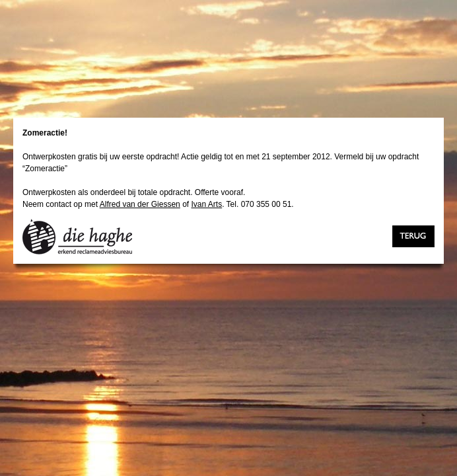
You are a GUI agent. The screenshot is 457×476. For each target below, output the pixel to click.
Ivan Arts (206, 204)
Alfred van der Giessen (140, 204)
